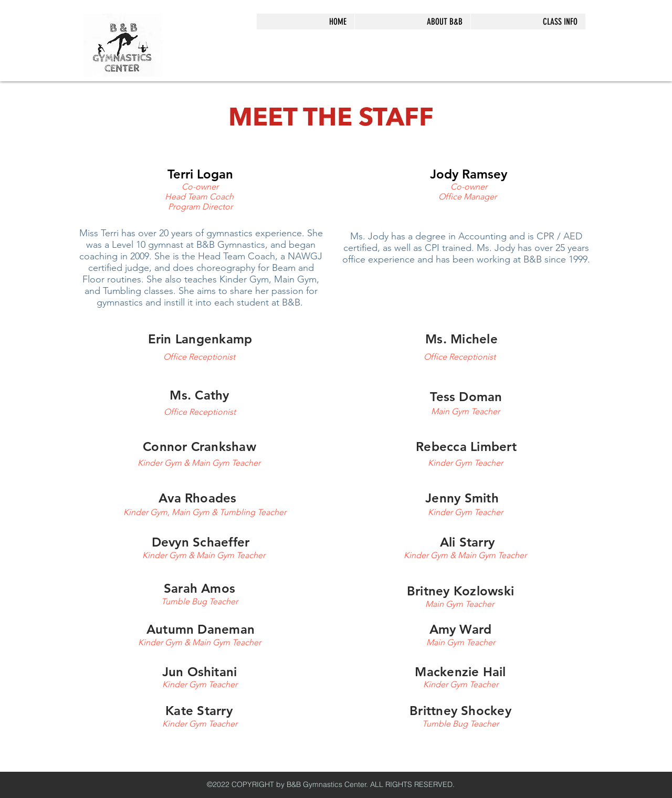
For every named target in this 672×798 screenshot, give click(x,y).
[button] (412, 22)
